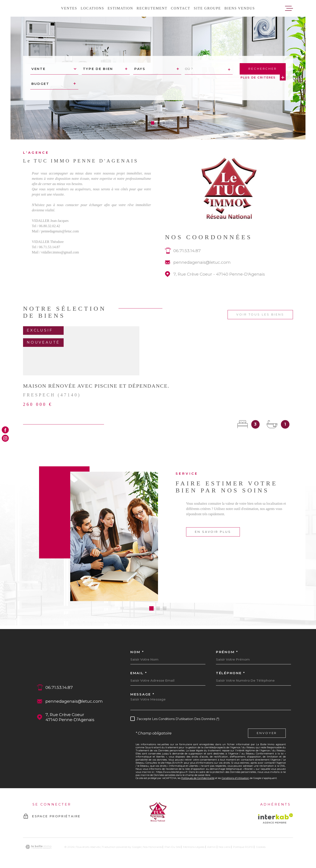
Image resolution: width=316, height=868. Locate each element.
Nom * (137, 652)
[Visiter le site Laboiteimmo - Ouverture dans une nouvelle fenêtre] (38, 847)
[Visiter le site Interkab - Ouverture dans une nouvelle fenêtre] (276, 818)
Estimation (120, 8)
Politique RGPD (243, 847)
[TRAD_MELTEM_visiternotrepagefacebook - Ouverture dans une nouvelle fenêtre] (5, 430)
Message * (142, 694)
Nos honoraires (153, 847)
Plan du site (172, 847)
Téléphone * (231, 673)
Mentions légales (194, 847)
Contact (181, 8)
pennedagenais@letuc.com (202, 268)
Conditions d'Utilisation (235, 778)
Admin (212, 847)
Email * (139, 673)
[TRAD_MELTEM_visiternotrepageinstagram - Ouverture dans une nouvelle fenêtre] (5, 438)
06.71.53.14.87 (187, 257)
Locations (92, 8)
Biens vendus (240, 8)
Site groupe (207, 8)
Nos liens (224, 847)
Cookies (261, 847)
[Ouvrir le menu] (289, 8)
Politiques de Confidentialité (198, 778)
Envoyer (267, 733)
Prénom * (227, 652)
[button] (153, 123)
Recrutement (152, 8)
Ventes (69, 8)
